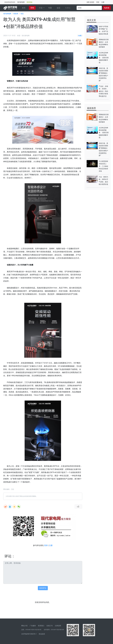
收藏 (80, 36)
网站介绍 (24, 626)
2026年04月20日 (10, 2)
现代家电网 (21, 2)
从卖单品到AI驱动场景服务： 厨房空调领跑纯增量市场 (104, 58)
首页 (25, 8)
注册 (103, 2)
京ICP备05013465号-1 (29, 634)
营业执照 (42, 634)
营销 (32, 8)
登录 (98, 2)
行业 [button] (41, 8)
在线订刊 (50, 626)
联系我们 (41, 626)
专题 (50, 8)
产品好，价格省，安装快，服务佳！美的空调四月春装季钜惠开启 (103, 91)
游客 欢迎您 (90, 2)
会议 (58, 8)
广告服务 (33, 626)
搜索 (107, 8)
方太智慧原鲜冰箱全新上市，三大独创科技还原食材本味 (103, 166)
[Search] (89, 8)
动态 (22, 14)
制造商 (16, 14)
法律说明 (58, 626)
